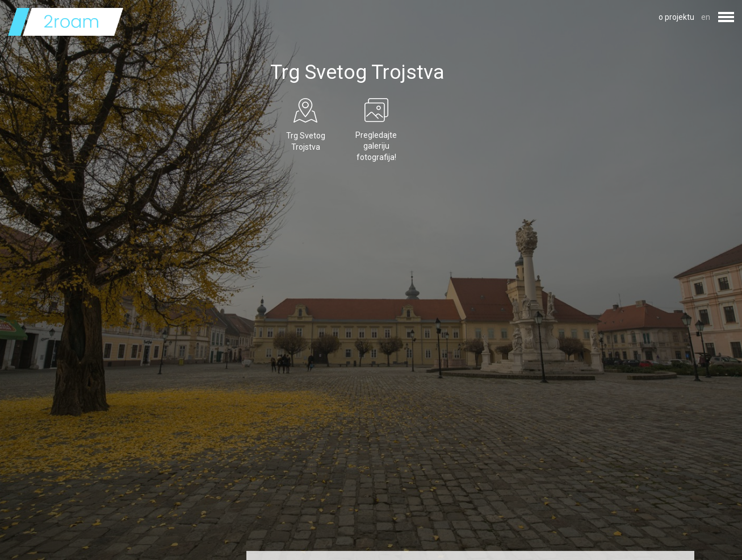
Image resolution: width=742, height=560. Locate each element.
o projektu (676, 17)
